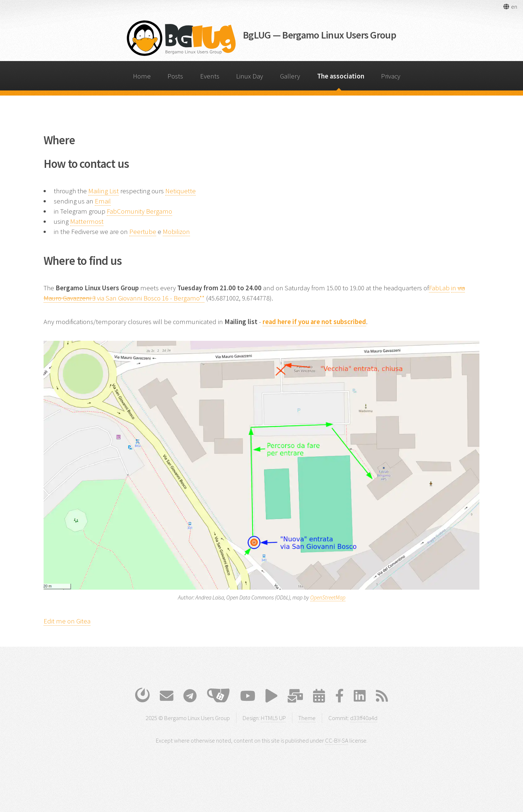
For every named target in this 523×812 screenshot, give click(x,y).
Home (142, 76)
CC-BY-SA (337, 740)
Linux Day (250, 76)
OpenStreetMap (328, 597)
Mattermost (87, 221)
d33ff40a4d (364, 718)
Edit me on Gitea (67, 621)
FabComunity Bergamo (139, 211)
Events (210, 76)
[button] (510, 7)
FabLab (439, 288)
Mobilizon (176, 232)
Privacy (391, 76)
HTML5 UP (273, 718)
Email (103, 201)
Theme (307, 718)
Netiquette (181, 191)
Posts (175, 76)
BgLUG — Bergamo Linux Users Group (320, 35)
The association (341, 76)
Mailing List (104, 191)
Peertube (143, 232)
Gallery (290, 76)
